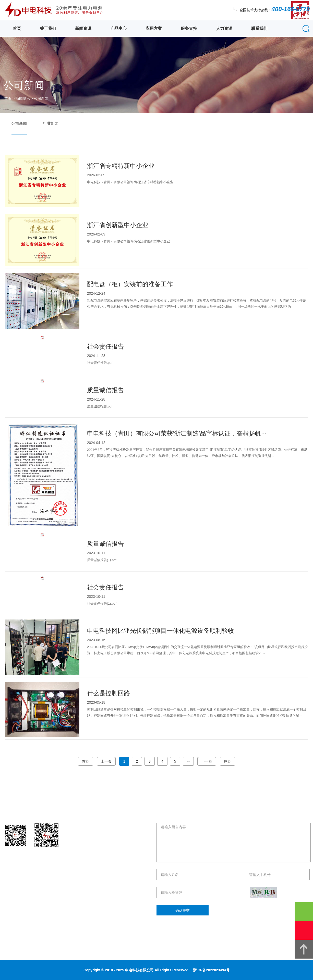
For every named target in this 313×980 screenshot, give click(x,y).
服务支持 (189, 28)
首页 (17, 28)
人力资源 (224, 28)
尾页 (227, 761)
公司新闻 (41, 98)
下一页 (207, 761)
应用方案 (154, 28)
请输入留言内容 (234, 843)
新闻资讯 (83, 28)
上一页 (106, 761)
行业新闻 (51, 123)
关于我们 (48, 28)
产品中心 (118, 28)
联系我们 (259, 28)
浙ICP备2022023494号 (211, 970)
